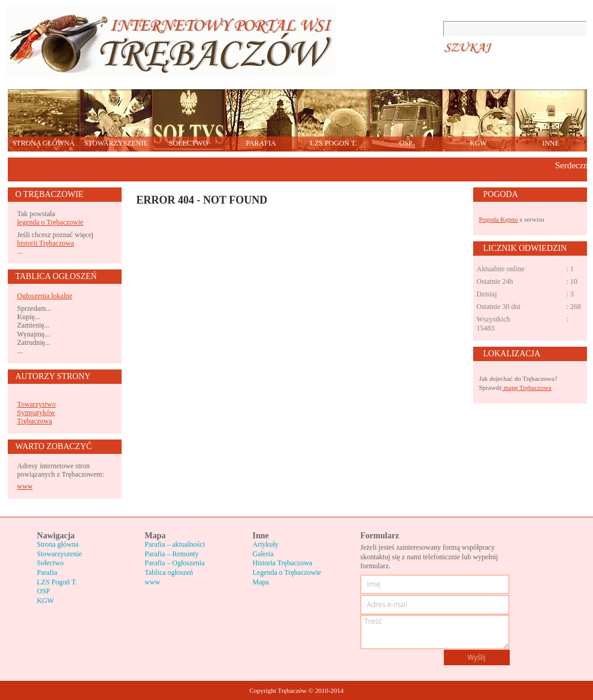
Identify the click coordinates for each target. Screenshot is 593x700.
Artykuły (266, 544)
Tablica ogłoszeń (169, 572)
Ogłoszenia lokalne (45, 296)
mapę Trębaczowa (527, 387)
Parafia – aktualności (175, 544)
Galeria (263, 554)
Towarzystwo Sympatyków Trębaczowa (37, 413)
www (25, 486)
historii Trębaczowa (46, 243)
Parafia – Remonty (172, 554)
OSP (44, 591)
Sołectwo (51, 563)
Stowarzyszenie (60, 554)
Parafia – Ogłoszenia (175, 563)
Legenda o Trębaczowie (287, 572)
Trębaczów (171, 42)
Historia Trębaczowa (283, 563)
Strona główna (58, 544)
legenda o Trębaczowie (51, 222)
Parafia (47, 572)
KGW (46, 601)
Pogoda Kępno (499, 219)
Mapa (261, 582)
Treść (435, 632)
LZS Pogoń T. (57, 582)
